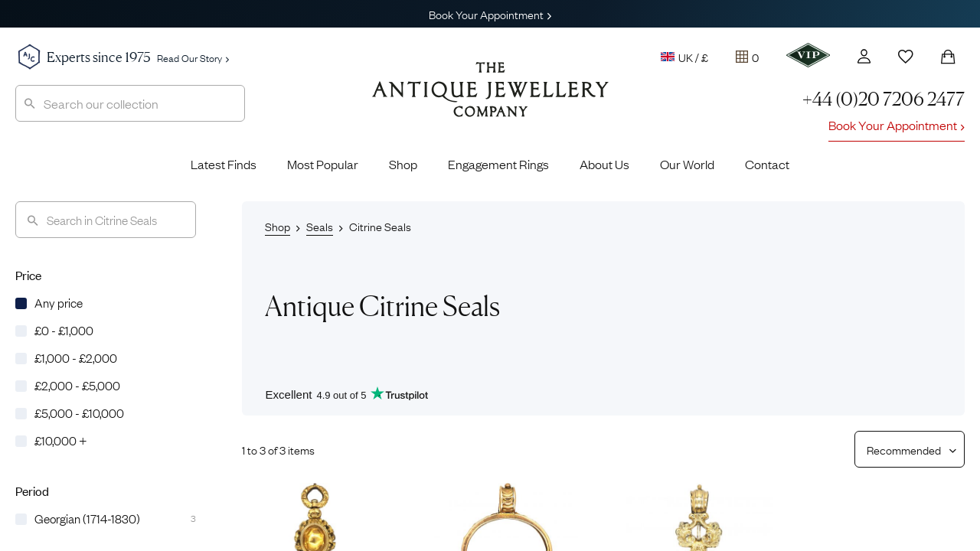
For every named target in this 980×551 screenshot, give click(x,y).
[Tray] (747, 57)
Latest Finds (224, 164)
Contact (767, 164)
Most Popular (323, 164)
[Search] (106, 220)
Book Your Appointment (490, 14)
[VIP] (808, 55)
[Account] (864, 56)
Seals (320, 226)
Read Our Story (193, 57)
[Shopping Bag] (948, 57)
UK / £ (684, 57)
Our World (687, 164)
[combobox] (130, 103)
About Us (604, 164)
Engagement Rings (498, 164)
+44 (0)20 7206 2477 (884, 99)
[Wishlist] (906, 57)
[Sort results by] (904, 449)
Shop (403, 164)
